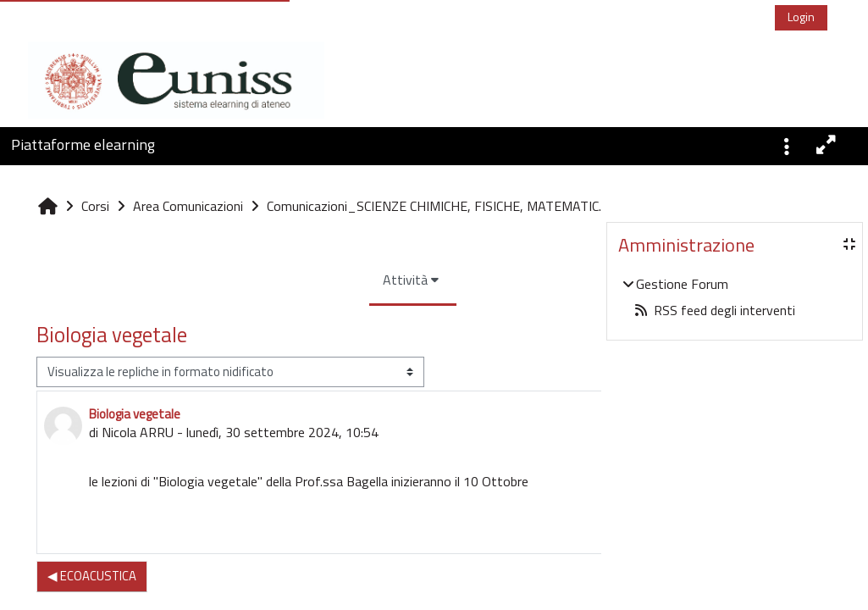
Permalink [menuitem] (533, 565)
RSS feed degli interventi (714, 310)
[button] (787, 145)
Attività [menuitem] (304, 317)
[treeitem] (734, 297)
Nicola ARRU (138, 469)
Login (801, 17)
